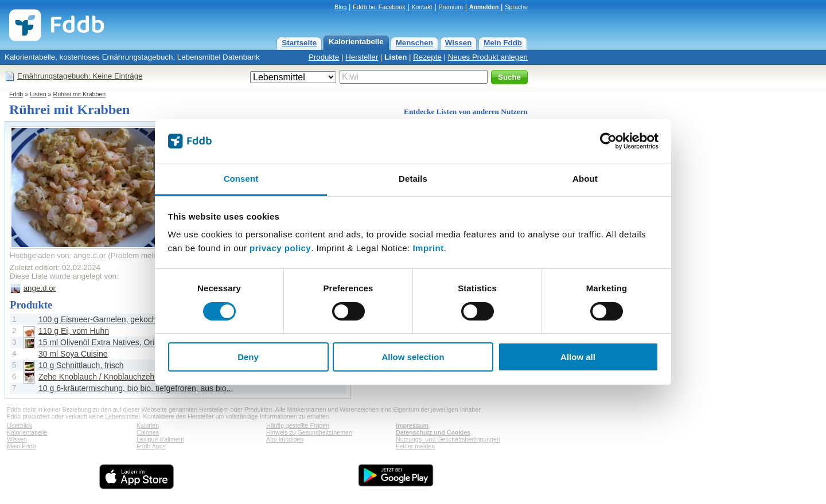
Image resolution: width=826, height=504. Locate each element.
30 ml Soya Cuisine (73, 354)
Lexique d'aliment (160, 439)
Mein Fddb (503, 43)
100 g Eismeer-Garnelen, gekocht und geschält (122, 319)
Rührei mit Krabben (79, 94)
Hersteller (362, 57)
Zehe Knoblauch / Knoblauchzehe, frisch (110, 377)
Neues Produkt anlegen (488, 57)
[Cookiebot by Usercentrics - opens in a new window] (608, 141)
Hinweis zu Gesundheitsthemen (309, 432)
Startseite (299, 43)
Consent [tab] (241, 179)
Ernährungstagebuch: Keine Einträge (80, 76)
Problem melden (139, 255)
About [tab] (585, 179)
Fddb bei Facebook (379, 7)
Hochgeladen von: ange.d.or (58, 255)
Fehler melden (415, 446)
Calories (148, 432)
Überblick (20, 425)
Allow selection (413, 357)
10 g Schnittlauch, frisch (81, 365)
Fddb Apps (151, 446)
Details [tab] (413, 179)
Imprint (428, 248)
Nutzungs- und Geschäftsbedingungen (448, 439)
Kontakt (422, 7)
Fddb (16, 94)
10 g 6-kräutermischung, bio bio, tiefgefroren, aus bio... (136, 388)
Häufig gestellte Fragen (298, 425)
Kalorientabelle (356, 42)
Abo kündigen (285, 439)
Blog (340, 7)
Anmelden (484, 7)
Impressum (412, 425)
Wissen (459, 43)
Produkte (324, 57)
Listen (396, 57)
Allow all (578, 357)
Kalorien (148, 425)
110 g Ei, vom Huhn (74, 331)
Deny (248, 357)
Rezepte (427, 57)
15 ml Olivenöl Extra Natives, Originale (107, 342)
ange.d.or (40, 288)
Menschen (414, 43)
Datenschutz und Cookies (433, 432)
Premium (451, 7)
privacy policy (280, 248)
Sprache (516, 7)
